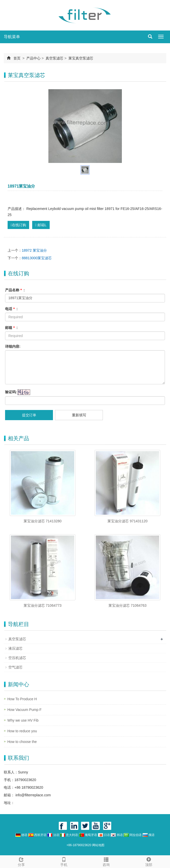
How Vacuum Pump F (24, 710)
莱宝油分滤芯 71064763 (127, 605)
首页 (17, 58)
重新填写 (79, 415)
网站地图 (98, 845)
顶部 (149, 861)
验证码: (11, 392)
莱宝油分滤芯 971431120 (127, 521)
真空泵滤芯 (54, 58)
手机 (64, 861)
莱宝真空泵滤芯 (80, 58)
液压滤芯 (15, 648)
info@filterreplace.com (33, 795)
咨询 (106, 861)
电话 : (11, 309)
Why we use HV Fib (23, 720)
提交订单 (29, 415)
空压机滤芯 (17, 658)
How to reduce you (22, 731)
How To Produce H (22, 699)
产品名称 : (15, 290)
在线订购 (18, 225)
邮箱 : (11, 328)
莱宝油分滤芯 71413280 (43, 521)
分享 (21, 861)
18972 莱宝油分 (34, 250)
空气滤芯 (15, 667)
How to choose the (22, 742)
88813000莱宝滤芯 (37, 258)
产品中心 (34, 58)
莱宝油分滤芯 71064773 (43, 605)
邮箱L (41, 225)
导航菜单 (12, 37)
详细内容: (13, 346)
